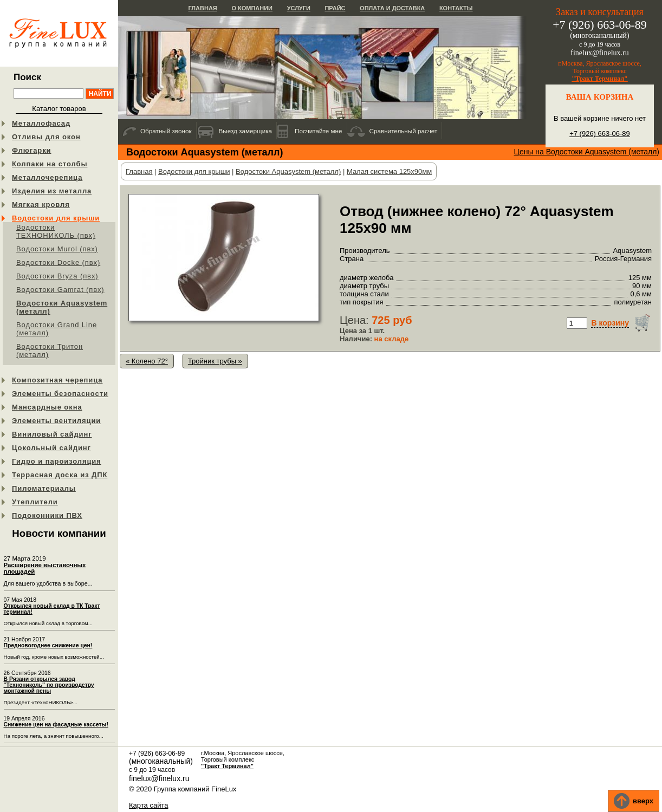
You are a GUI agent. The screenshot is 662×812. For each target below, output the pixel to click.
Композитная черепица (57, 380)
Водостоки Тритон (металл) (50, 350)
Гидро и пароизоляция (57, 461)
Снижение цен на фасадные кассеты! (56, 725)
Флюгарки (32, 150)
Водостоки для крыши (56, 218)
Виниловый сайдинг (52, 434)
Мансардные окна (47, 407)
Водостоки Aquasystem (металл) (62, 307)
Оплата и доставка (392, 8)
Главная (202, 8)
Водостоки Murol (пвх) (57, 249)
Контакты (456, 8)
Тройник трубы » (215, 361)
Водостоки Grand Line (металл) (57, 329)
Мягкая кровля (41, 204)
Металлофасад (41, 123)
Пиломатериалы (44, 488)
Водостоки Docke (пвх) (58, 262)
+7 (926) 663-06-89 (600, 134)
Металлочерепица (47, 177)
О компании (252, 8)
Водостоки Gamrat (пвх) (60, 290)
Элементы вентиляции (56, 421)
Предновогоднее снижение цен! (48, 645)
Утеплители (35, 502)
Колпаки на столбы (50, 164)
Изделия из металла (52, 191)
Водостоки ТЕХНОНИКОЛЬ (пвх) (56, 231)
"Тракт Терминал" (600, 79)
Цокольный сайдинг (51, 448)
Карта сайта (148, 805)
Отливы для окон (46, 137)
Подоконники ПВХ (47, 515)
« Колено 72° (147, 361)
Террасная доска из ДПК (60, 475)
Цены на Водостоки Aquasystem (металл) (587, 152)
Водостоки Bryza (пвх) (57, 276)
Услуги (299, 8)
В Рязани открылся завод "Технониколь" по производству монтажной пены (49, 685)
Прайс (335, 8)
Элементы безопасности (60, 394)
